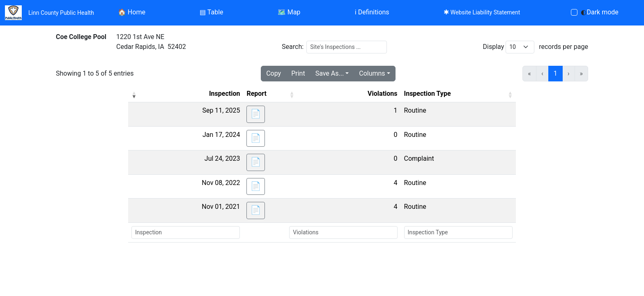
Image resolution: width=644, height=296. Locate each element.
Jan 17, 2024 (221, 135)
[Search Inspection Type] (459, 232)
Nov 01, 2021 (221, 207)
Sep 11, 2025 (221, 110)
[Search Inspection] (186, 232)
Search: (293, 47)
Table (211, 12)
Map (289, 12)
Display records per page (536, 47)
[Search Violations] (343, 232)
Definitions (372, 12)
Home (132, 12)
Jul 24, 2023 (222, 158)
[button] (134, 95)
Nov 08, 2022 (221, 183)
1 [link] (555, 73)
